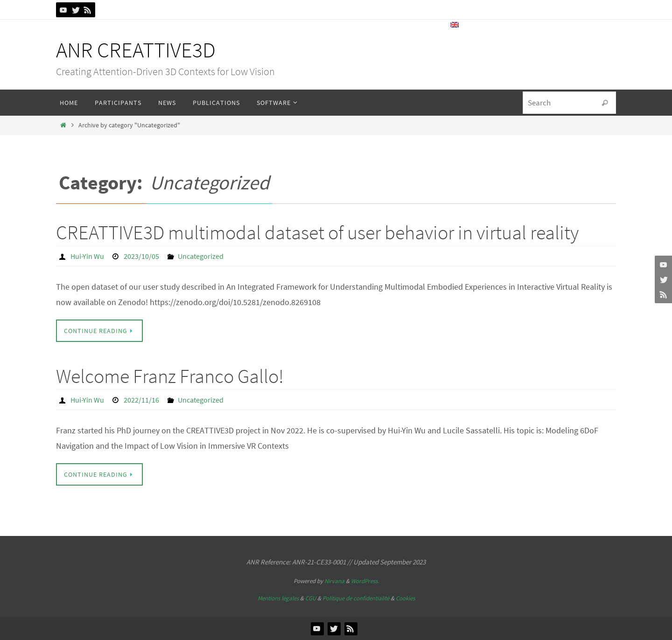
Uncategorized (201, 256)
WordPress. (365, 581)
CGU (311, 598)
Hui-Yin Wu (87, 256)
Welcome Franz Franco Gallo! (170, 376)
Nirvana (334, 581)
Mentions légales (278, 598)
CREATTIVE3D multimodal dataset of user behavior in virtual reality (317, 232)
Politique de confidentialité (356, 598)
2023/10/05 (141, 256)
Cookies (405, 598)
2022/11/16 (141, 400)
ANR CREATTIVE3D (136, 50)
